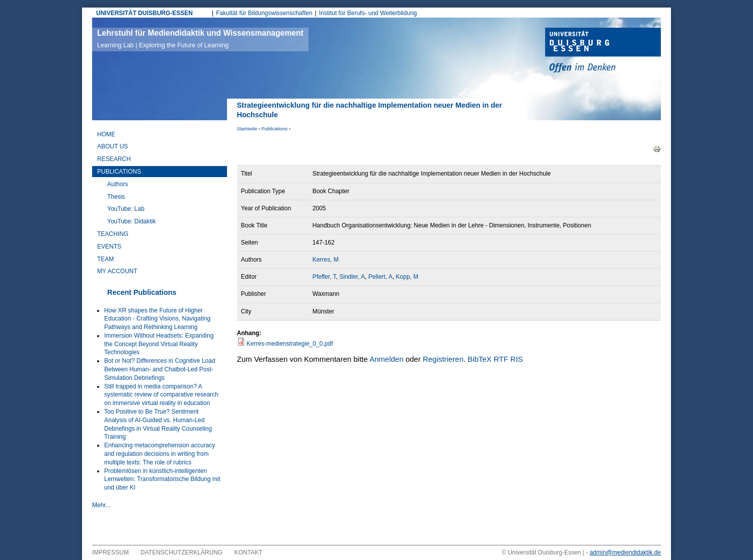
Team (105, 259)
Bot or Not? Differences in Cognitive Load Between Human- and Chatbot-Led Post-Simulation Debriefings (160, 369)
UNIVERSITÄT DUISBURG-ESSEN (144, 13)
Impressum (110, 552)
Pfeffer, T (324, 277)
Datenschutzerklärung (181, 552)
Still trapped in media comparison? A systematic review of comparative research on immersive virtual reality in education (161, 395)
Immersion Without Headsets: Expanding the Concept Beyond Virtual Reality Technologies (159, 344)
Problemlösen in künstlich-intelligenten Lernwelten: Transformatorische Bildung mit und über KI (162, 479)
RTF (501, 359)
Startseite (247, 129)
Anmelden (387, 359)
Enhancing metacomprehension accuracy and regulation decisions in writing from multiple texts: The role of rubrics (160, 454)
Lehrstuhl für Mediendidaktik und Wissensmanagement (200, 39)
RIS (517, 359)
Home (106, 134)
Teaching (113, 234)
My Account (117, 271)
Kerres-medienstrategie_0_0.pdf (290, 344)
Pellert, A (381, 277)
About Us (112, 146)
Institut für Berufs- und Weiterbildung (368, 13)
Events (109, 247)
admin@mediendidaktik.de (625, 552)
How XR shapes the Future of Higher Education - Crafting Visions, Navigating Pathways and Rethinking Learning (157, 319)
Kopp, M (407, 277)
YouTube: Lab (126, 209)
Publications (275, 129)
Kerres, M (326, 260)
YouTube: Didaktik (132, 221)
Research (114, 159)
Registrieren (443, 359)
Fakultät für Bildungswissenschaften (264, 13)
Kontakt (249, 552)
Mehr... (101, 505)
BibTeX (480, 359)
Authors (118, 184)
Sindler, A (352, 277)
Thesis (116, 197)
